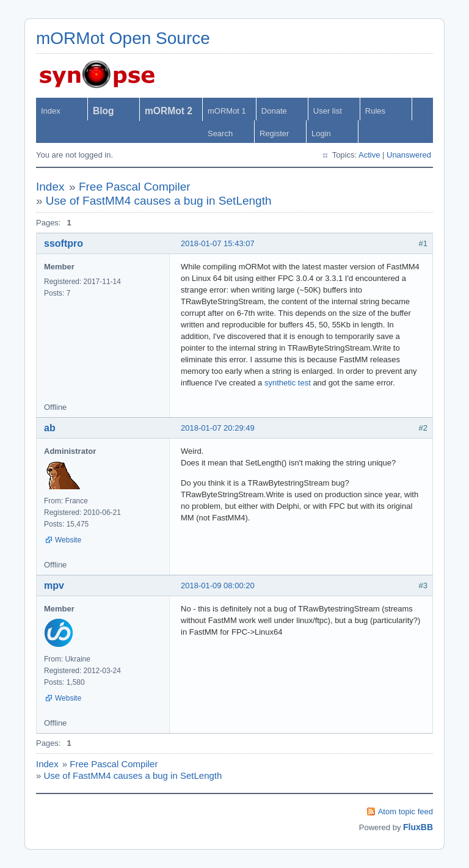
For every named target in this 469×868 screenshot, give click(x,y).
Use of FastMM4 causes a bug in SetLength (159, 201)
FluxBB (418, 827)
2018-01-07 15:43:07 (218, 243)
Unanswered (409, 155)
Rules (375, 111)
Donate (274, 111)
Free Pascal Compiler (135, 187)
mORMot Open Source (123, 38)
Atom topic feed (405, 811)
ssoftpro (64, 243)
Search (220, 133)
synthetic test (288, 383)
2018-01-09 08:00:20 (218, 585)
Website (68, 540)
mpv (54, 585)
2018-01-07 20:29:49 (218, 428)
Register (274, 133)
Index (51, 111)
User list (328, 111)
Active (369, 155)
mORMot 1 (227, 111)
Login (321, 133)
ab (50, 428)
